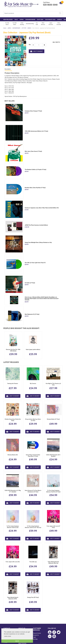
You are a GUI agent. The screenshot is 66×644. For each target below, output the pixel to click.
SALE (16, 20)
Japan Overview (51, 24)
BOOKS (29, 28)
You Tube (37, 24)
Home (5, 28)
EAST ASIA (40, 20)
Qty (30, 45)
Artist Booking (22, 24)
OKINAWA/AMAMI (30, 20)
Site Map (35, 639)
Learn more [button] (8, 636)
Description (8, 69)
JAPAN (22, 20)
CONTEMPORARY (16, 28)
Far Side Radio (15, 24)
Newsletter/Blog (30, 24)
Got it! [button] (17, 641)
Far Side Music (7, 24)
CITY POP (24, 28)
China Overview (59, 24)
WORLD (60, 20)
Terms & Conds (37, 633)
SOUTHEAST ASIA (50, 20)
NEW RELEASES (8, 20)
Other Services (43, 24)
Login (34, 637)
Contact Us (36, 635)
